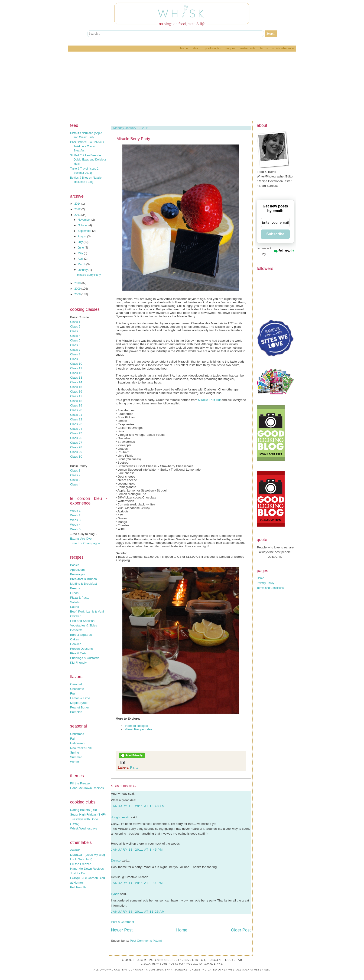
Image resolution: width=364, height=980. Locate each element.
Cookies (76, 644)
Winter (75, 762)
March (82, 264)
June (81, 248)
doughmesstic (120, 817)
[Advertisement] (182, 86)
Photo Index (213, 48)
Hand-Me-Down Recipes (87, 788)
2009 (78, 289)
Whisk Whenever (283, 48)
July (81, 242)
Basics (75, 565)
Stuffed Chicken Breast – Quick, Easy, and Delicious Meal (88, 160)
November (85, 220)
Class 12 (76, 373)
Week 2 (75, 515)
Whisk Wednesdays (84, 828)
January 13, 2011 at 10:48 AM (138, 806)
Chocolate (77, 689)
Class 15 (76, 387)
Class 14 (76, 382)
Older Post (241, 930)
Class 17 (76, 396)
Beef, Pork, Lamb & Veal (87, 611)
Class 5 (75, 340)
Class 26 (76, 438)
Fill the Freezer (80, 783)
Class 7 (75, 350)
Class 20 (76, 410)
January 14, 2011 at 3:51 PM (137, 883)
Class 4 (75, 336)
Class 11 (76, 368)
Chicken (76, 616)
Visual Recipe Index (139, 729)
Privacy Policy (265, 583)
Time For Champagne (85, 543)
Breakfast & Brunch (83, 579)
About (196, 48)
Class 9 (75, 359)
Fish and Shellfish (82, 621)
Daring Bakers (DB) (84, 810)
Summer (76, 757)
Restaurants (248, 48)
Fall (73, 739)
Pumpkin (76, 712)
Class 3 (75, 331)
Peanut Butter (80, 707)
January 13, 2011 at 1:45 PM (137, 850)
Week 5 (75, 529)
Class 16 (76, 392)
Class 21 (76, 415)
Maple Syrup (79, 703)
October (83, 225)
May (81, 253)
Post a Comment (122, 922)
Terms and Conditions (270, 588)
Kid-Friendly (78, 663)
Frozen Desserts (81, 649)
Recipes (230, 48)
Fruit (73, 693)
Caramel (76, 684)
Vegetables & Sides (84, 625)
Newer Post (122, 930)
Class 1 (75, 322)
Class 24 (76, 429)
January (83, 270)
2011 (78, 215)
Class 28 (76, 447)
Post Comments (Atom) (146, 941)
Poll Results (78, 887)
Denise (116, 860)
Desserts (76, 630)
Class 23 (76, 424)
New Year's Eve (81, 748)
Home (184, 48)
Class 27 (76, 443)
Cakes (75, 639)
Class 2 (75, 326)
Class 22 (76, 419)
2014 (78, 204)
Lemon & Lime (80, 698)
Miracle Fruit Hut (209, 400)
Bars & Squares (81, 635)
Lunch (74, 593)
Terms (264, 48)
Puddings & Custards (85, 658)
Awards (75, 850)
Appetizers (77, 570)
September (85, 231)
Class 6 (75, 345)
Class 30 (76, 457)
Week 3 (75, 520)
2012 (78, 209)
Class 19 (76, 405)
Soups (75, 607)
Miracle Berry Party (89, 275)
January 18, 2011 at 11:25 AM (138, 912)
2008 (78, 294)
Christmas (77, 734)
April (81, 259)
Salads (75, 602)
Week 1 (75, 511)
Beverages (78, 574)
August (83, 236)
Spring (75, 752)
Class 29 (76, 452)
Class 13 (76, 378)
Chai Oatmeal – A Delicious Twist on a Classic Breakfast (87, 146)
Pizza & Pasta (80, 598)
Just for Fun (78, 873)
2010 (78, 283)
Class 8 (75, 354)
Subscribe (275, 234)
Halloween (77, 743)
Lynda (115, 894)
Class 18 (76, 401)
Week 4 (75, 525)
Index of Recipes (136, 726)
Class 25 (76, 433)
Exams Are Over (81, 539)
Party (134, 767)
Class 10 (76, 364)
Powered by (276, 251)
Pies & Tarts (78, 653)
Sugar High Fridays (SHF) (88, 814)
